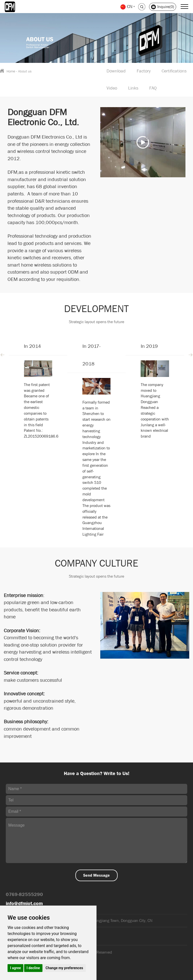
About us (25, 71)
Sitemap (13, 969)
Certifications (174, 71)
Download (116, 71)
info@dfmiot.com (24, 903)
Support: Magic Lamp (24, 963)
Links (133, 88)
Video (112, 88)
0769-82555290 (24, 894)
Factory (144, 71)
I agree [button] (15, 968)
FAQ (153, 88)
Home (11, 71)
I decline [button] (33, 968)
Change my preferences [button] (64, 968)
